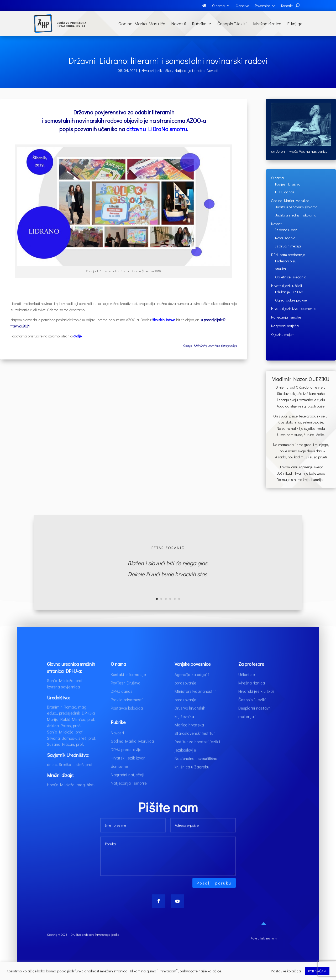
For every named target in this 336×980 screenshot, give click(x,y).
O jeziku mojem (283, 334)
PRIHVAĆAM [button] (317, 971)
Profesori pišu (286, 261)
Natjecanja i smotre (190, 70)
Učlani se (247, 686)
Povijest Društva (288, 184)
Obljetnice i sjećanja (291, 277)
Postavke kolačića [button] (286, 971)
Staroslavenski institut (195, 745)
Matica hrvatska (189, 737)
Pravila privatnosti (127, 711)
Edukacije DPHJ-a (289, 292)
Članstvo (242, 6)
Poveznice (262, 6)
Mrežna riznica (267, 23)
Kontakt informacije (128, 686)
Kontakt (287, 6)
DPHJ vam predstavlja (288, 255)
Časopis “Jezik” (232, 23)
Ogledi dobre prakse (291, 300)
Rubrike (199, 23)
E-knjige (295, 23)
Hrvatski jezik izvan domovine (294, 308)
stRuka (280, 269)
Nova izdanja (285, 238)
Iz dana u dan (286, 230)
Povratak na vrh (264, 950)
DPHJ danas (285, 192)
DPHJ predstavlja (126, 762)
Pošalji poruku (214, 895)
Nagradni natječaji (286, 326)
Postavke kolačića (127, 720)
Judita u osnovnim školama (296, 207)
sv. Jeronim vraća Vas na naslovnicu (299, 151)
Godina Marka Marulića (142, 23)
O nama (218, 6)
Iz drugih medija (288, 246)
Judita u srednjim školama (296, 215)
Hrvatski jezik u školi (157, 70)
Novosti (179, 23)
